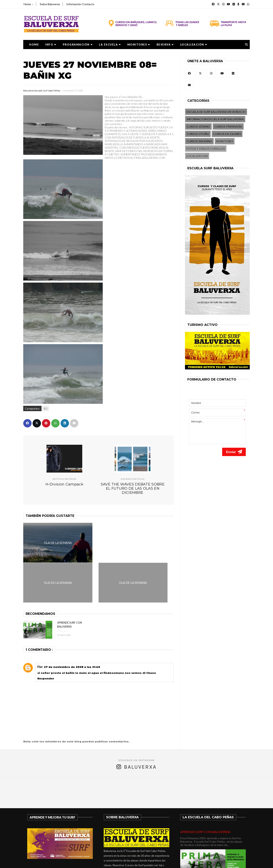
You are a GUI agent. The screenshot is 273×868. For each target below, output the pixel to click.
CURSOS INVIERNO (199, 141)
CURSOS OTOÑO (198, 134)
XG (45, 408)
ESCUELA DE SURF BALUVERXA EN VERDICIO (216, 112)
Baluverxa (140, 727)
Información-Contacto (80, 4)
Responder (46, 638)
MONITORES (139, 45)
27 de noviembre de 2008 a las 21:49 (72, 627)
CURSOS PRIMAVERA (228, 126)
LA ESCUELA (110, 45)
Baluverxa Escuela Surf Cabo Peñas (42, 91)
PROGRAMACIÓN (78, 45)
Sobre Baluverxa (50, 4)
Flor (40, 627)
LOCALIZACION (197, 156)
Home (28, 4)
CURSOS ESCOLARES (227, 134)
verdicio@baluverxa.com (126, 844)
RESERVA (165, 45)
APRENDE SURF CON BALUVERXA (205, 792)
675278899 (116, 839)
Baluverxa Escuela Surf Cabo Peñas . (152, 862)
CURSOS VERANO (198, 126)
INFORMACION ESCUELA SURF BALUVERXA (215, 119)
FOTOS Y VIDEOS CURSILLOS (206, 149)
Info (51, 45)
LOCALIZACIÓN (194, 45)
